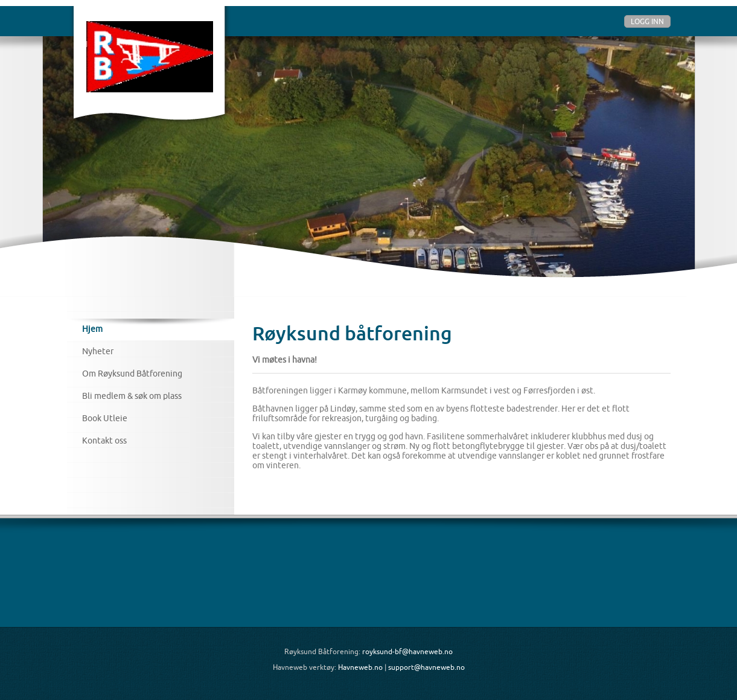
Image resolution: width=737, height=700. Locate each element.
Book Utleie (105, 418)
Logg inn (647, 21)
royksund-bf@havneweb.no (407, 651)
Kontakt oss (104, 441)
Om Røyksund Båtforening (132, 374)
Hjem (92, 329)
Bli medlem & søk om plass (132, 396)
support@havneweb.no (426, 667)
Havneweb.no (360, 667)
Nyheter (98, 351)
